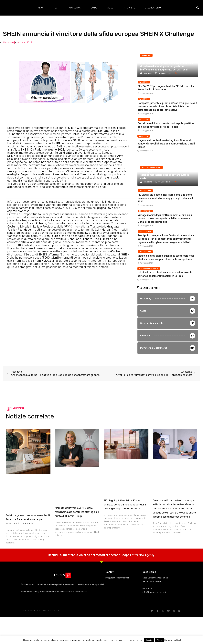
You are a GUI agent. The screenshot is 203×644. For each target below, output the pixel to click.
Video (110, 8)
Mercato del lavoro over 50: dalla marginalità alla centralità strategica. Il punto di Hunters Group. (77, 524)
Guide (94, 8)
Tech (56, 8)
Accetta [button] (149, 640)
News (41, 8)
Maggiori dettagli (173, 640)
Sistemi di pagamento (151, 167)
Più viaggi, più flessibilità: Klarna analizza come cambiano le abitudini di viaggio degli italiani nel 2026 (165, 198)
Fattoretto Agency (142, 567)
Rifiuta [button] (160, 640)
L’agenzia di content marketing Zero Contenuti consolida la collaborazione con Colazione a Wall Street (166, 144)
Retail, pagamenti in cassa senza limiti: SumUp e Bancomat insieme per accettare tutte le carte (167, 175)
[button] (198, 8)
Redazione (147, 73)
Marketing (75, 8)
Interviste (129, 8)
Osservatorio (153, 8)
